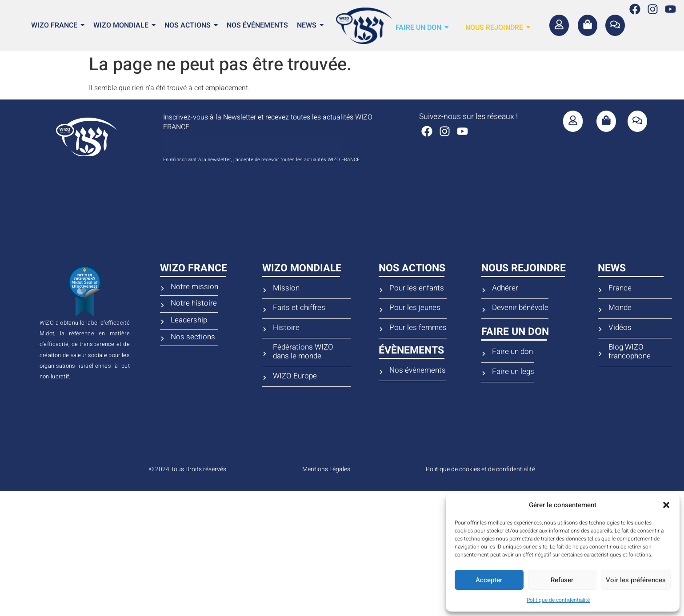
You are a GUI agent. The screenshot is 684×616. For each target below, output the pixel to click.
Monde (620, 308)
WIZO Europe (295, 376)
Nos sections (193, 337)
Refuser (562, 580)
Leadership (189, 320)
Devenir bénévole (520, 308)
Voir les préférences (636, 580)
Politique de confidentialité (558, 600)
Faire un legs (513, 372)
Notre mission (194, 287)
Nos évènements (418, 370)
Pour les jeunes (415, 308)
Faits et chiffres (299, 308)
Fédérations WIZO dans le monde (303, 352)
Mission (286, 288)
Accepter (489, 580)
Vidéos (620, 328)
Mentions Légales (326, 469)
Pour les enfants (417, 288)
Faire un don (512, 352)
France (620, 288)
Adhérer (505, 288)
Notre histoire (194, 303)
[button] (666, 505)
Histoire (286, 328)
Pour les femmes (418, 328)
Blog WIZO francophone (630, 352)
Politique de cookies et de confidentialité (480, 469)
